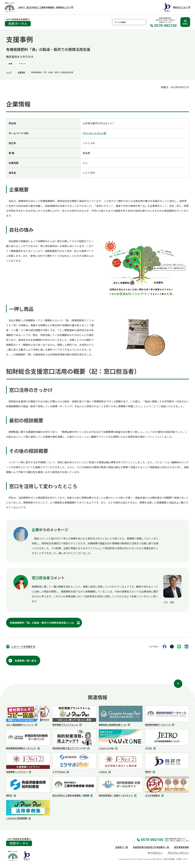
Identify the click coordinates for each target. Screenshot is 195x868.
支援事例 (21, 72)
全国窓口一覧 (122, 847)
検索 (143, 22)
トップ (9, 72)
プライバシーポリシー (178, 853)
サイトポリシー (155, 853)
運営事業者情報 (181, 847)
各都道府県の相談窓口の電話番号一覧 (151, 847)
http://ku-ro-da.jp (95, 133)
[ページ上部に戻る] (178, 684)
